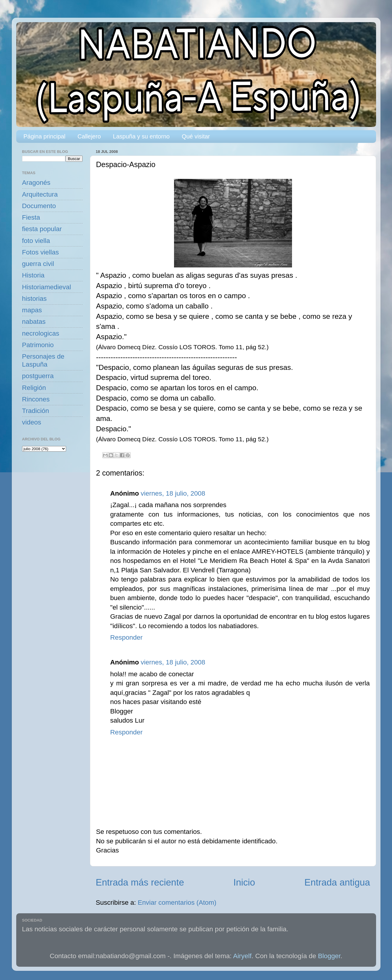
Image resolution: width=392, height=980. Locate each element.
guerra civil (38, 264)
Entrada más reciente (140, 882)
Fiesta (31, 217)
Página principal (45, 136)
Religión (34, 388)
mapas (32, 310)
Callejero (89, 136)
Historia (33, 275)
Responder (127, 637)
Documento (39, 206)
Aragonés (36, 183)
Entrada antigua (337, 882)
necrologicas (41, 333)
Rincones (36, 399)
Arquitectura (40, 194)
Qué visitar (196, 136)
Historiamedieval (47, 287)
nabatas (34, 322)
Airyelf (242, 956)
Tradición (36, 411)
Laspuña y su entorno (141, 136)
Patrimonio (38, 345)
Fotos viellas (41, 252)
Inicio (244, 882)
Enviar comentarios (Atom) (177, 903)
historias (35, 299)
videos (32, 422)
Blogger (329, 956)
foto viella (36, 241)
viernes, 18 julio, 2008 (173, 493)
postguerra (38, 376)
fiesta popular (42, 229)
